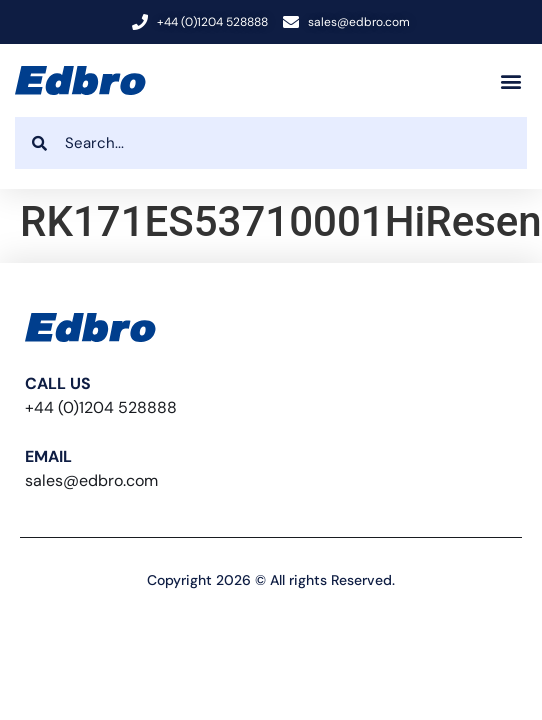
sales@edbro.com (91, 480)
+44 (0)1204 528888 (101, 407)
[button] (510, 80)
